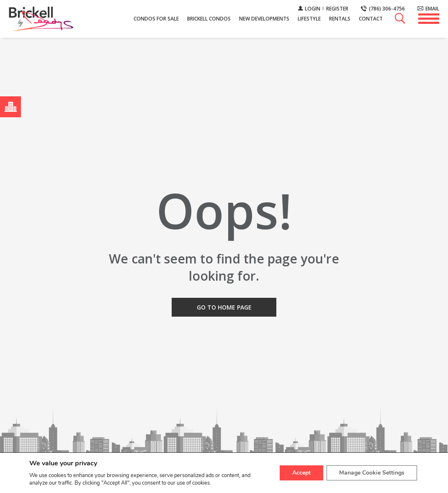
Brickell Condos (209, 19)
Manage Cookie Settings (372, 473)
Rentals (340, 19)
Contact (371, 19)
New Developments (264, 19)
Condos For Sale (156, 19)
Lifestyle (309, 19)
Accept (301, 473)
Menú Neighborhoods (9, 107)
